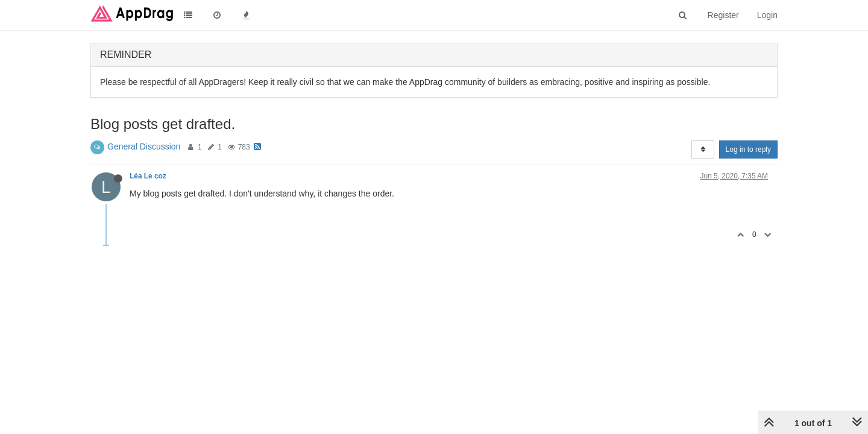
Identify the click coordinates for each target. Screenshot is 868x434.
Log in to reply (748, 149)
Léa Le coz (148, 176)
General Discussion (144, 146)
